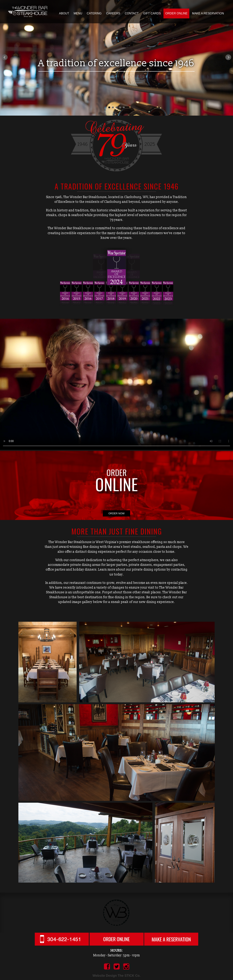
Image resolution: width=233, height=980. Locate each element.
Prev (5, 57)
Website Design (105, 976)
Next (228, 57)
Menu (78, 13)
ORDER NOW (117, 513)
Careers (113, 13)
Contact (132, 13)
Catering (94, 13)
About (64, 13)
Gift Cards (152, 13)
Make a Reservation (208, 13)
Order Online (176, 13)
